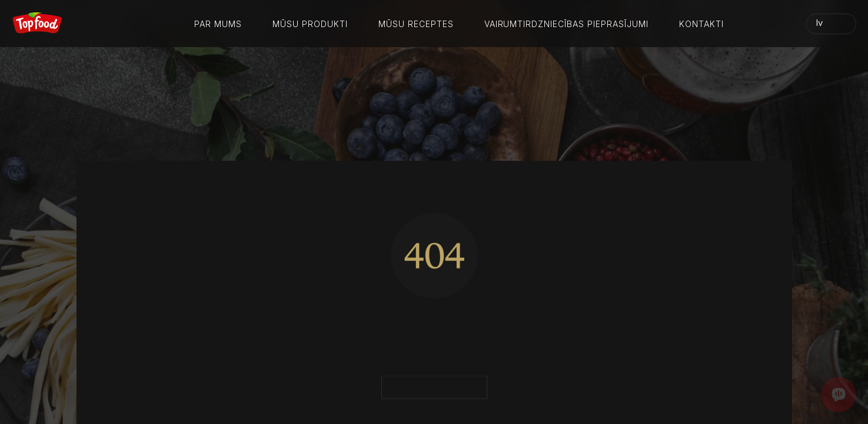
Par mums (218, 24)
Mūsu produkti (310, 24)
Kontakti (701, 24)
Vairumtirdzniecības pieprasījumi (566, 24)
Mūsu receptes (416, 24)
